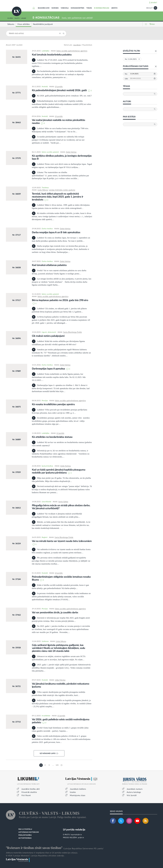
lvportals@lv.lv (76, 835)
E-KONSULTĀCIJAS (102, 8)
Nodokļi (45, 87)
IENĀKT (154, 3)
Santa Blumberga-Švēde (73, 332)
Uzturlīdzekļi (47, 502)
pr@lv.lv (81, 838)
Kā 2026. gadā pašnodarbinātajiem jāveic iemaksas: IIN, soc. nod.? (62, 96)
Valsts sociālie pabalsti (50, 152)
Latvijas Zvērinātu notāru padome (62, 190)
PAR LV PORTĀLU (25, 829)
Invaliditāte (46, 716)
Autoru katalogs (134, 792)
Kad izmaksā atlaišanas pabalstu (49, 265)
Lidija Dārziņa (60, 680)
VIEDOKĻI (65, 8)
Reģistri (45, 537)
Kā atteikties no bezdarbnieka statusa (52, 437)
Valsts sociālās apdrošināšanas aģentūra (72, 51)
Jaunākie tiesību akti (31, 789)
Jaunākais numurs (135, 789)
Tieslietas (45, 188)
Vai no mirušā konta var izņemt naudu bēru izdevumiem (62, 541)
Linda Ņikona (43, 190)
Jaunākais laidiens (78, 789)
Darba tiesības (47, 229)
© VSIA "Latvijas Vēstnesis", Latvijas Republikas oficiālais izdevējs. (35, 856)
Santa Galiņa (63, 502)
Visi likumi (26, 795)
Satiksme (45, 641)
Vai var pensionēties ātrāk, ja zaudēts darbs (55, 613)
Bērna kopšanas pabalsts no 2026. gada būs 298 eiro (60, 300)
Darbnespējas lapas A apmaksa (49, 369)
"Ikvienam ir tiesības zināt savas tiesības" (34, 848)
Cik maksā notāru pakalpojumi (48, 336)
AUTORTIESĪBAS (25, 838)
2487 (14, 45)
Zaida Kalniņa (71, 152)
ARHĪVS (114, 8)
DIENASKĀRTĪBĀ (77, 8)
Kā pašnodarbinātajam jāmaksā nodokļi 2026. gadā (60, 90)
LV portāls (59, 87)
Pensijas (45, 401)
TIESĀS (89, 8)
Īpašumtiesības (47, 466)
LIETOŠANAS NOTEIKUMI (29, 832)
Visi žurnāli (132, 795)
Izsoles (73, 792)
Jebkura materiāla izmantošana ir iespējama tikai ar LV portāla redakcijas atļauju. (42, 853)
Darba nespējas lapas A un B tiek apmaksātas (56, 232)
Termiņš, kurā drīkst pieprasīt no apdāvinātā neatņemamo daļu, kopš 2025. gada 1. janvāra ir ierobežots (58, 197)
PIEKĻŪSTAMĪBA (25, 835)
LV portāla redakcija (74, 830)
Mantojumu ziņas (78, 795)
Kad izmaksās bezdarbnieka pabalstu (52, 55)
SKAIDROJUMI (44, 8)
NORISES (55, 8)
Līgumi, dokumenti (49, 332)
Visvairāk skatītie (29, 792)
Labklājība (46, 51)
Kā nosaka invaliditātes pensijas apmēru (53, 404)
